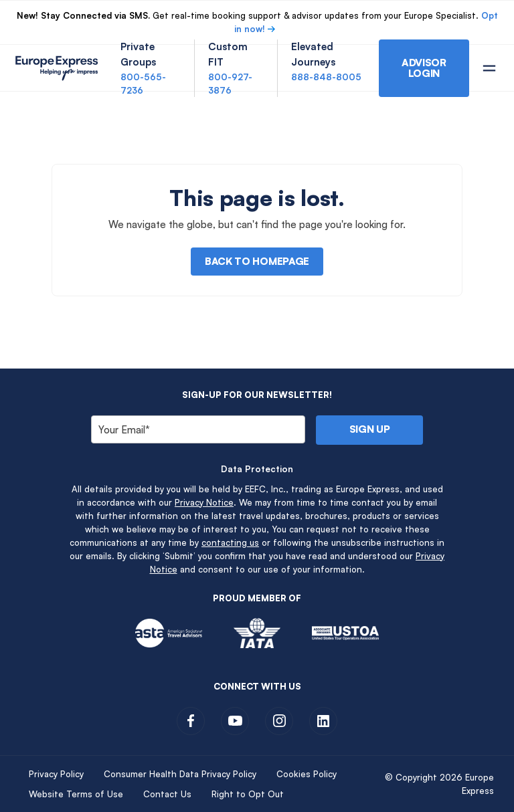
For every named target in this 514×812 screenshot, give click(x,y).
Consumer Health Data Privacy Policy (180, 774)
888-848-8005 (326, 77)
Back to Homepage (257, 261)
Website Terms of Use (76, 794)
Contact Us (167, 794)
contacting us (230, 542)
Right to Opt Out (248, 794)
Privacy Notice (204, 502)
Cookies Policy (307, 774)
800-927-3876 (230, 84)
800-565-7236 (143, 84)
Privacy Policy (56, 774)
